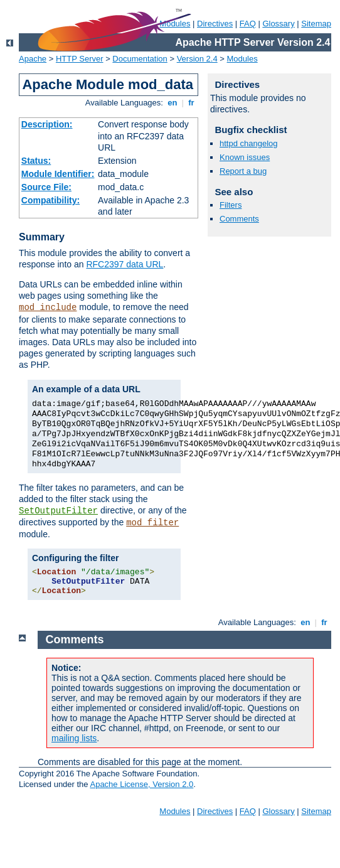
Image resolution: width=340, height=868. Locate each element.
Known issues (245, 157)
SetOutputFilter (58, 511)
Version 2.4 (197, 59)
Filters (231, 205)
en (173, 103)
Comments (239, 219)
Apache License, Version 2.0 (141, 784)
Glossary (278, 24)
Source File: (46, 187)
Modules (242, 59)
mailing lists (74, 738)
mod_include (48, 308)
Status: (36, 161)
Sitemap (316, 24)
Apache (33, 59)
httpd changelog (249, 143)
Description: (47, 124)
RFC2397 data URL (125, 264)
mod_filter (152, 523)
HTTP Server (80, 59)
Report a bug (243, 171)
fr (192, 103)
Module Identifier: (58, 174)
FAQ (248, 24)
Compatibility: (50, 200)
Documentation (140, 59)
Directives (215, 24)
